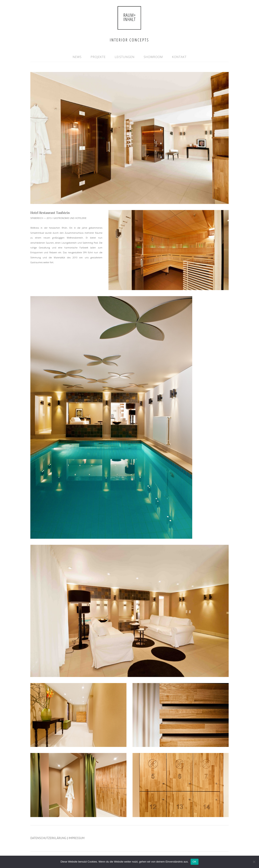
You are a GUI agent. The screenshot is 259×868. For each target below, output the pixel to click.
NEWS (77, 57)
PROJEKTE (98, 57)
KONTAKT (179, 57)
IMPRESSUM (77, 838)
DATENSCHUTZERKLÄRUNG (48, 838)
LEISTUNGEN (125, 57)
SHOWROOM (153, 57)
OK (195, 862)
